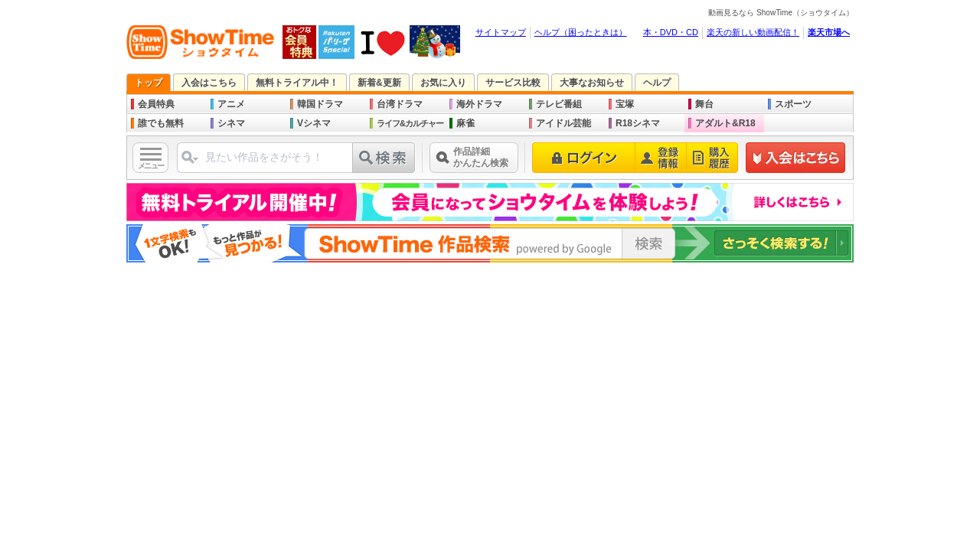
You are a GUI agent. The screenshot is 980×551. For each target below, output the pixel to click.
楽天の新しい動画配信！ (753, 32)
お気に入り (443, 83)
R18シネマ (638, 123)
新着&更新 (379, 83)
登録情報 (661, 158)
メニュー (151, 166)
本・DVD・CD (671, 32)
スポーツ (793, 104)
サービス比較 (513, 83)
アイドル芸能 (563, 123)
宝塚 (625, 104)
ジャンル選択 (190, 157)
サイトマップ (501, 32)
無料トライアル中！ (297, 83)
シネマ (231, 123)
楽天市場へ (829, 32)
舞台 (704, 104)
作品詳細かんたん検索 (481, 157)
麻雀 (465, 123)
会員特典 (156, 104)
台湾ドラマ (400, 104)
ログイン (584, 158)
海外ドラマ (479, 104)
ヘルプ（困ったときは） (581, 32)
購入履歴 (712, 158)
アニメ (231, 104)
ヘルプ (657, 83)
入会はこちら (209, 83)
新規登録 (796, 158)
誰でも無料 (161, 123)
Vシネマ (314, 123)
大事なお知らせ (592, 83)
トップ (149, 83)
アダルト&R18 (725, 123)
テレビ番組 (559, 104)
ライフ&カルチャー (410, 123)
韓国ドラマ (320, 104)
